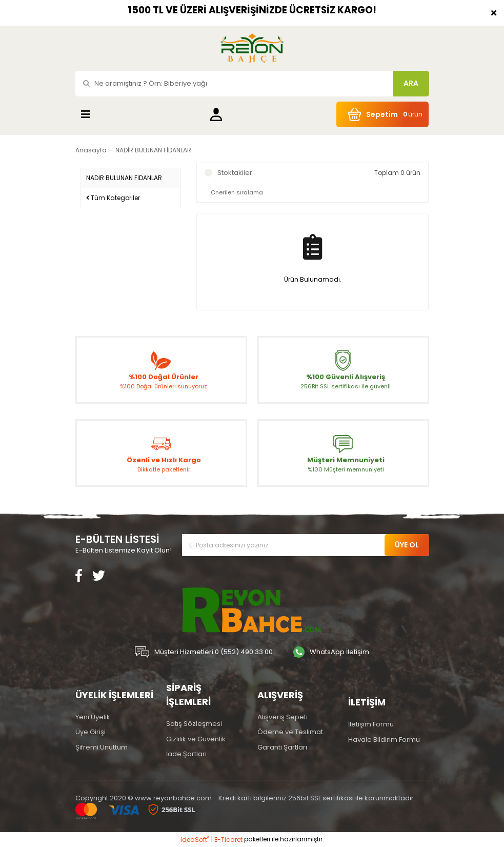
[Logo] (252, 48)
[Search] (252, 84)
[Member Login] (216, 114)
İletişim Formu (371, 724)
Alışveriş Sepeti (283, 717)
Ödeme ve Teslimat (290, 732)
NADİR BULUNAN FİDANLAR (153, 150)
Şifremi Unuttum (102, 747)
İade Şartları (186, 754)
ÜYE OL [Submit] (407, 545)
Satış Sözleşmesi (194, 724)
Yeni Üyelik (93, 717)
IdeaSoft (195, 840)
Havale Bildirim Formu (384, 740)
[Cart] (382, 114)
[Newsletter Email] (306, 545)
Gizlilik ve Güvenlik (196, 739)
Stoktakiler (235, 173)
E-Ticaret (228, 840)
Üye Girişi (90, 732)
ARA (411, 83)
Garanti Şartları (282, 747)
